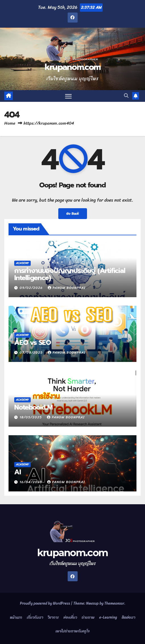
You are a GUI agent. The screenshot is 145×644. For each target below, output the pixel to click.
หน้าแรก (16, 617)
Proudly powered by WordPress (45, 603)
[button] (126, 96)
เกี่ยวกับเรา (35, 617)
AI (17, 472)
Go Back (73, 213)
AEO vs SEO (33, 343)
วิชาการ (53, 617)
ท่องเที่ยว (70, 617)
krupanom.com (73, 67)
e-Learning (108, 617)
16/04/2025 (31, 482)
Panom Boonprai (67, 288)
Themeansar (114, 603)
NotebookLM (33, 407)
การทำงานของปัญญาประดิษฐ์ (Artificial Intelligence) (70, 274)
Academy (22, 263)
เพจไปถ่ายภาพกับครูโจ (72, 631)
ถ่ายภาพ (88, 617)
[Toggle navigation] (69, 96)
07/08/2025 (32, 353)
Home (10, 123)
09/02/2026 (32, 288)
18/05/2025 (31, 417)
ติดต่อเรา (129, 617)
